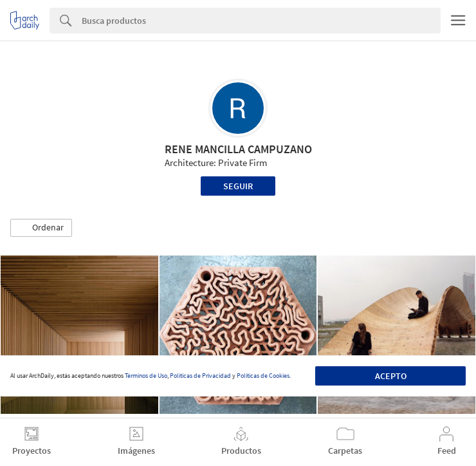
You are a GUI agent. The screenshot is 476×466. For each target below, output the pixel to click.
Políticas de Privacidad (200, 376)
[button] (41, 228)
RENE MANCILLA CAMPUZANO (238, 149)
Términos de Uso (146, 376)
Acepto (391, 376)
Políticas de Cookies (263, 376)
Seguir (238, 186)
